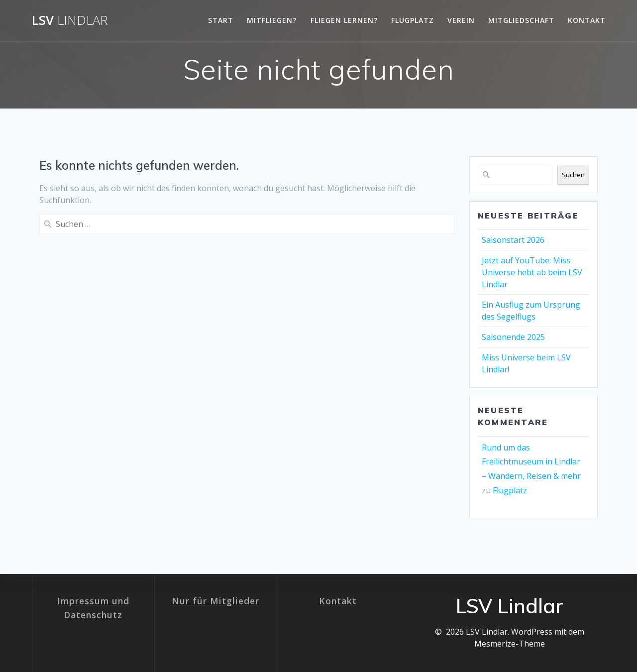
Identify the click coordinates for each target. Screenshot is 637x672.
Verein (461, 20)
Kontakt (587, 20)
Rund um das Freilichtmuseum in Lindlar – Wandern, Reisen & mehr (531, 462)
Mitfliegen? (272, 20)
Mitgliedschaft (521, 20)
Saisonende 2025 (513, 337)
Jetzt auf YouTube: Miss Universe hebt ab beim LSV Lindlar (532, 272)
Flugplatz (413, 20)
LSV (70, 20)
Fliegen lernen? (344, 20)
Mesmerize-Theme (510, 644)
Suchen (573, 175)
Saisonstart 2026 (513, 240)
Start (221, 20)
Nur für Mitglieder (215, 601)
